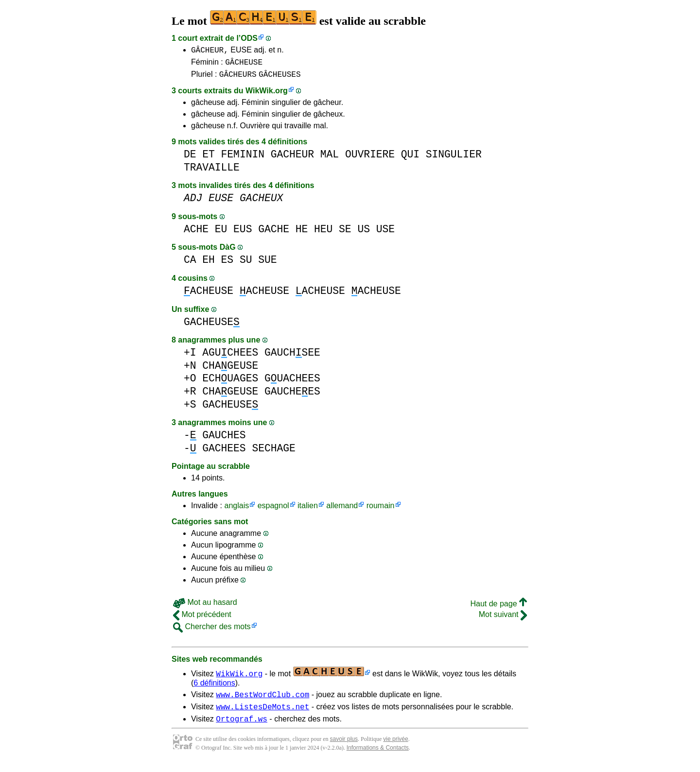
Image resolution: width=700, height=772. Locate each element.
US (364, 233)
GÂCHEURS (238, 78)
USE (385, 233)
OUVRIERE (370, 159)
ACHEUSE (209, 295)
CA (190, 264)
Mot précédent (202, 619)
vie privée (395, 748)
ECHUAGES (230, 383)
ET (209, 159)
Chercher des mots (212, 631)
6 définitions (214, 687)
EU (221, 233)
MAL (330, 159)
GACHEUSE (212, 326)
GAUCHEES (292, 396)
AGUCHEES (230, 357)
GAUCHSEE (292, 357)
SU (246, 264)
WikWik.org (267, 95)
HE (302, 233)
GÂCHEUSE (244, 65)
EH (209, 264)
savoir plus (344, 748)
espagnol (273, 510)
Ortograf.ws (242, 727)
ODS (249, 38)
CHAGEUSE (230, 370)
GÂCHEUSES (280, 78)
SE (345, 233)
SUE (267, 264)
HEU (323, 233)
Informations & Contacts (378, 756)
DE (190, 159)
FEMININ (243, 159)
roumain (381, 510)
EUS (243, 233)
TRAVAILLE (212, 172)
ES (227, 264)
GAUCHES (224, 439)
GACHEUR (292, 159)
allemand (342, 510)
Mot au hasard (205, 607)
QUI (410, 159)
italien (308, 510)
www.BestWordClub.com (262, 700)
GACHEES (224, 453)
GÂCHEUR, (210, 51)
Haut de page (499, 608)
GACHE (274, 233)
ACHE (196, 233)
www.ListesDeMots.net (262, 714)
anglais (236, 510)
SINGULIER (454, 159)
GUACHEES (292, 383)
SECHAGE (273, 453)
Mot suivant (503, 619)
